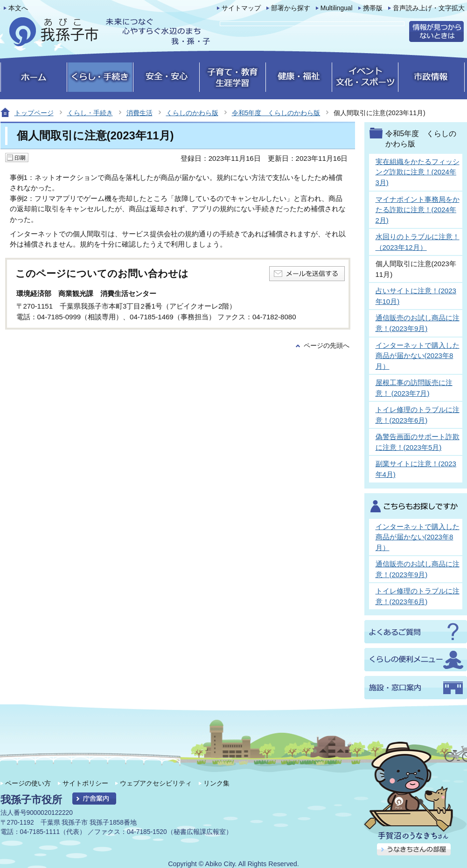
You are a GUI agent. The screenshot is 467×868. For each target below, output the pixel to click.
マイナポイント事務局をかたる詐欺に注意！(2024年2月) (418, 210)
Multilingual (337, 8)
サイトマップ (241, 8)
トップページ (34, 113)
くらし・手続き (90, 113)
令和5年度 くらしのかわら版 (276, 113)
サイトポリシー (85, 783)
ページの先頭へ (327, 346)
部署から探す (291, 8)
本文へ (18, 8)
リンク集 (216, 783)
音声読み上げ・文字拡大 (429, 8)
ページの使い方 (28, 783)
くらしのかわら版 (192, 113)
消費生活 (139, 113)
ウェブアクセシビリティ (156, 783)
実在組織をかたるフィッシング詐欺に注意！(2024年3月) (418, 172)
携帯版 (373, 8)
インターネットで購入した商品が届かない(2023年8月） (418, 356)
